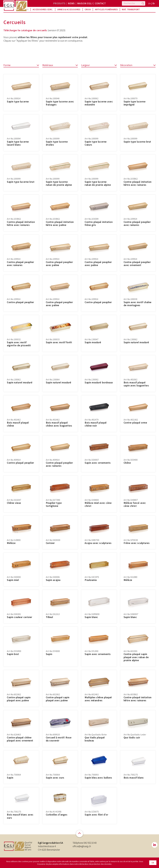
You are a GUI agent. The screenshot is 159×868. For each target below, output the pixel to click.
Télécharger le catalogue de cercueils (25, 33)
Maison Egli (85, 3)
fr (154, 3)
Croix (88, 9)
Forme (21, 68)
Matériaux (60, 68)
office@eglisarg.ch (82, 849)
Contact (100, 3)
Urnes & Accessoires (69, 9)
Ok (153, 863)
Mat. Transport (131, 9)
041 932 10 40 (90, 845)
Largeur (99, 68)
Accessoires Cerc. (43, 9)
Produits (59, 3)
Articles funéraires (106, 9)
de (150, 3)
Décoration (138, 68)
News (71, 3)
